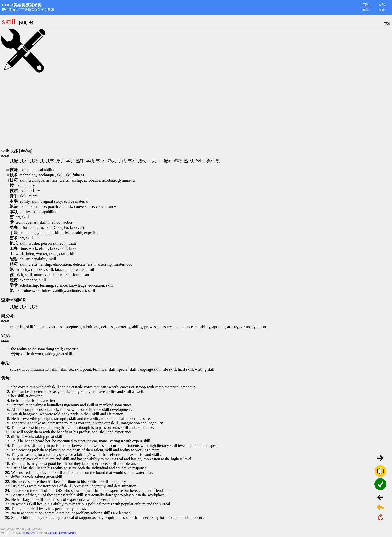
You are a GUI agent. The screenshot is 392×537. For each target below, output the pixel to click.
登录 (366, 10)
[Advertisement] (196, 111)
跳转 (382, 5)
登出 (382, 10)
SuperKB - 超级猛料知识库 (62, 533)
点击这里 (31, 533)
